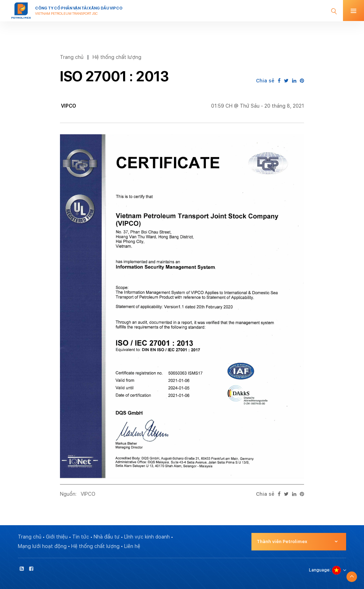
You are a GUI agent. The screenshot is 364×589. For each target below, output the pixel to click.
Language (319, 570)
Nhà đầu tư (107, 537)
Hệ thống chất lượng (117, 57)
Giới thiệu (57, 537)
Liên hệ (132, 546)
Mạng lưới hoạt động (42, 546)
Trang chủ (72, 57)
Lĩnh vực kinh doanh (147, 537)
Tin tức (81, 537)
